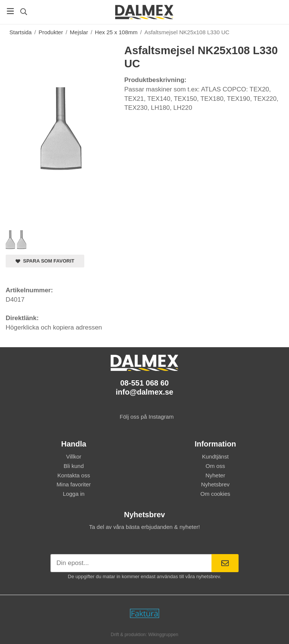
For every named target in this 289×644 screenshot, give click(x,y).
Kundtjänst (215, 456)
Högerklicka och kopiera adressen (54, 327)
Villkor (74, 456)
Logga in (74, 494)
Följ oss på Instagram (145, 417)
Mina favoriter (74, 484)
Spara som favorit (45, 261)
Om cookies (215, 494)
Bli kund (74, 466)
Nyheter (215, 475)
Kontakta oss (74, 475)
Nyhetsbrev (215, 484)
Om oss (215, 466)
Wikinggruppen (163, 635)
